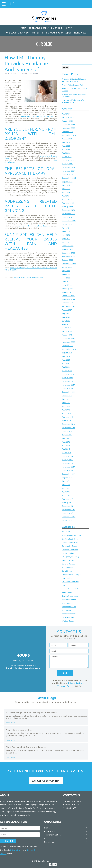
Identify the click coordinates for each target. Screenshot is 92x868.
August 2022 (67, 267)
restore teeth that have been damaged (34, 226)
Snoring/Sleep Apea (70, 596)
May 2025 (66, 150)
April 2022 (66, 281)
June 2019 (66, 403)
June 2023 (66, 232)
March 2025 (67, 157)
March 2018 (67, 453)
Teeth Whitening (69, 600)
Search (65, 67)
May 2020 (66, 364)
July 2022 (66, 271)
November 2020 (68, 342)
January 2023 (67, 249)
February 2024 (68, 203)
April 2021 (66, 324)
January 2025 (67, 164)
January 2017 (67, 503)
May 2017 (66, 488)
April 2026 (66, 114)
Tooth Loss (66, 610)
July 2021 (66, 314)
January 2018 (67, 460)
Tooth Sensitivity (69, 614)
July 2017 (66, 481)
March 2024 (67, 199)
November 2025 (68, 128)
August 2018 (67, 435)
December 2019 (68, 381)
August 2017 (67, 478)
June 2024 (66, 189)
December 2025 (68, 125)
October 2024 (68, 175)
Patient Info (50, 831)
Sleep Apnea (67, 592)
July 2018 (66, 438)
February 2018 (68, 456)
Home (47, 828)
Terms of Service (66, 686)
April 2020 (66, 367)
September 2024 (69, 178)
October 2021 (67, 303)
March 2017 (67, 495)
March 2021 (67, 328)
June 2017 (66, 485)
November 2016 (68, 510)
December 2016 (68, 506)
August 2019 (67, 396)
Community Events (70, 546)
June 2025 (66, 146)
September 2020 (69, 349)
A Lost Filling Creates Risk (72, 85)
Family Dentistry (69, 560)
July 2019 (66, 399)
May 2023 (66, 235)
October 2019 (67, 389)
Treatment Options (53, 835)
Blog (46, 838)
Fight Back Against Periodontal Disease (26, 747)
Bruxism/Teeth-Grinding (72, 535)
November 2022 (68, 257)
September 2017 (69, 474)
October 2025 (67, 132)
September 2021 (69, 306)
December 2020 (68, 338)
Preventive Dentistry (23, 277)
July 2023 (66, 228)
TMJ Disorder (37, 277)
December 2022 (68, 253)
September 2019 (69, 392)
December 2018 (68, 424)
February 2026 (68, 118)
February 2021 (68, 331)
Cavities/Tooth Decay (71, 539)
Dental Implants (69, 553)
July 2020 (66, 356)
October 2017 (67, 471)
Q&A (64, 585)
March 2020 (67, 371)
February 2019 (68, 417)
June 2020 (66, 360)
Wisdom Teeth (68, 621)
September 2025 (69, 135)
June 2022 (66, 274)
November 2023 (68, 214)
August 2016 (67, 520)
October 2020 (68, 346)
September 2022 (69, 264)
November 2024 (69, 171)
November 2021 (68, 299)
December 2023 (68, 210)
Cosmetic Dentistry (70, 550)
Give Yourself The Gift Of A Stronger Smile (73, 101)
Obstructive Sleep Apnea (72, 575)
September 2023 (69, 221)
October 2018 (67, 431)
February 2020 (68, 374)
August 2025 (67, 139)
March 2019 (67, 413)
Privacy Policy (75, 683)
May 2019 (66, 406)
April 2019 (66, 410)
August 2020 (67, 353)
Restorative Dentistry (71, 589)
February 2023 (68, 246)
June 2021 (66, 317)
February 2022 (68, 289)
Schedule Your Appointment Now (66, 33)
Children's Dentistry (70, 543)
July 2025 (66, 142)
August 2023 (67, 224)
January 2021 (67, 335)
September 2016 (69, 517)
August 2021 (67, 310)
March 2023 (67, 242)
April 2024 (66, 196)
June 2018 (66, 442)
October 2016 (67, 513)
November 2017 (68, 467)
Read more (11, 723)
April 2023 (66, 239)
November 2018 (68, 428)
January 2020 (67, 378)
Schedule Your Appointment (46, 781)
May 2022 (66, 278)
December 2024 (68, 167)
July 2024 (66, 185)
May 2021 (66, 321)
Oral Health (67, 578)
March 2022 (67, 285)
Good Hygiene (67, 567)
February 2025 (68, 160)
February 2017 (68, 499)
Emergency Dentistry (70, 557)
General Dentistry (69, 564)
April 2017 (66, 492)
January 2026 (67, 121)
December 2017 (68, 463)
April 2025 (66, 153)
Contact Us (49, 842)
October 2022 (67, 260)
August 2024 (67, 182)
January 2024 (67, 207)
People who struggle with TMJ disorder (37, 116)
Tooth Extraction (69, 607)
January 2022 (67, 292)
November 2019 (68, 385)
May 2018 (66, 446)
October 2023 (67, 217)
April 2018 (66, 449)
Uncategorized (68, 617)
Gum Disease (67, 571)
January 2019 (67, 421)
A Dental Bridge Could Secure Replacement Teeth (74, 80)
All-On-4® (66, 532)
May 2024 (66, 192)
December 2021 (68, 296)
